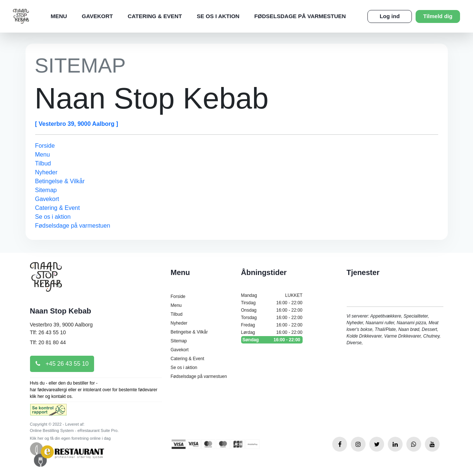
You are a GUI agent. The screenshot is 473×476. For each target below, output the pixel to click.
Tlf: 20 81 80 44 (48, 342)
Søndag (272, 340)
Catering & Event (155, 16)
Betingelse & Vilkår (60, 181)
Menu (59, 16)
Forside (45, 146)
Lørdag (272, 332)
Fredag (272, 325)
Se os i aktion (218, 16)
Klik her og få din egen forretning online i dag (70, 438)
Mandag (272, 295)
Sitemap (46, 190)
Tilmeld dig (438, 16)
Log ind (390, 16)
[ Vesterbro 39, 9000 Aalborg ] (77, 124)
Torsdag (272, 318)
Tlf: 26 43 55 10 (48, 332)
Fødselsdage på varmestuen (300, 16)
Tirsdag (272, 303)
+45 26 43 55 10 (62, 364)
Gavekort (97, 16)
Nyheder (46, 172)
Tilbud (43, 163)
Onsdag (272, 310)
